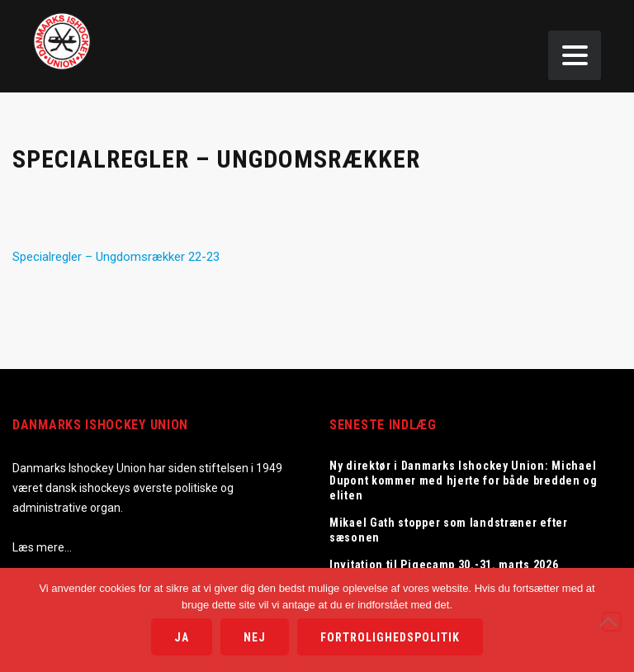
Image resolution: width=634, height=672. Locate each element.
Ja (182, 637)
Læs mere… (42, 547)
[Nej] (612, 622)
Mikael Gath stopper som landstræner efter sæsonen (449, 530)
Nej (255, 637)
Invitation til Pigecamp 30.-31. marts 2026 (444, 565)
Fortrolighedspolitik (390, 637)
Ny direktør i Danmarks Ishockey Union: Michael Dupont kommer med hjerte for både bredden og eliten (464, 480)
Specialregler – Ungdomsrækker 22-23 (116, 257)
